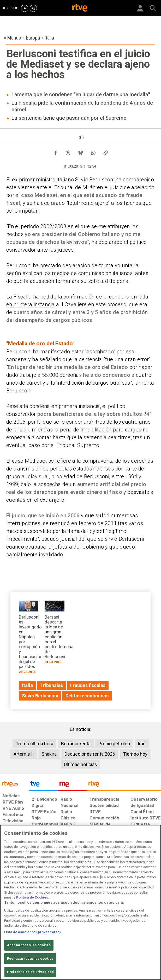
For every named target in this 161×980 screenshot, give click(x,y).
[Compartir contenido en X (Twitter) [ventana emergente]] (68, 151)
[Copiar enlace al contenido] (106, 151)
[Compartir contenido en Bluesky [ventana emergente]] (81, 151)
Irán (142, 744)
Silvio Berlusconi (95, 180)
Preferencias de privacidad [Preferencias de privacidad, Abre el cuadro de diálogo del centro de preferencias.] (30, 972)
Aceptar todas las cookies (29, 945)
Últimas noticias (80, 764)
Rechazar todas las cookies (30, 959)
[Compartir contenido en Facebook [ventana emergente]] (56, 151)
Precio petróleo (114, 744)
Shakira (49, 754)
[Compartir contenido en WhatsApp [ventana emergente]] (93, 151)
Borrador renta (76, 744)
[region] (80, 902)
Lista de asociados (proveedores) (32, 932)
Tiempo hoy (135, 754)
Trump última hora (34, 744)
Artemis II (24, 754)
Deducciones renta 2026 (90, 754)
